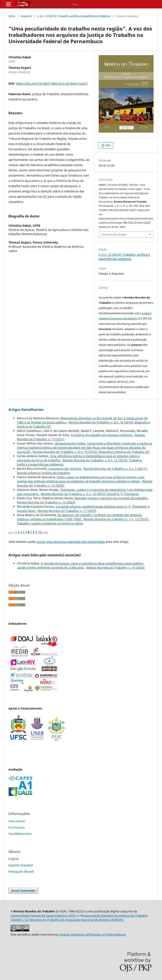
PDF (107, 145)
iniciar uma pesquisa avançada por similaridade (71, 542)
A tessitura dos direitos (65, 469)
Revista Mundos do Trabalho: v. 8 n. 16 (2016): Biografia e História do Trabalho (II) (91, 452)
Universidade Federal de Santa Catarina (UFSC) (44, 915)
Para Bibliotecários (20, 834)
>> (46, 532)
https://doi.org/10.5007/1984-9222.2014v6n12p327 (52, 83)
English (14, 859)
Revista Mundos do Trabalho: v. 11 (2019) (67, 511)
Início (12, 16)
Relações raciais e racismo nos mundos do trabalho (111, 498)
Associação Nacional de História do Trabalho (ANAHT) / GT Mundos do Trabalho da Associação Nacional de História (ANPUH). (79, 918)
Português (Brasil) (21, 871)
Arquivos (26, 16)
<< (10, 532)
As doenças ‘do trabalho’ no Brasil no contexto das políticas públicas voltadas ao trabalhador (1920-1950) (79, 517)
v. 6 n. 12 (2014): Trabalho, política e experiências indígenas (74, 16)
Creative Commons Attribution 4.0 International (92, 934)
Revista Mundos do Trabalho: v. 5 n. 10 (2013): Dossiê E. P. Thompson (90, 494)
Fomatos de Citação (114, 234)
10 (40, 532)
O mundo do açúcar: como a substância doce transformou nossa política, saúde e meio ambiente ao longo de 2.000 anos (80, 565)
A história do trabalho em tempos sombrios (102, 435)
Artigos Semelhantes (26, 410)
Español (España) (21, 865)
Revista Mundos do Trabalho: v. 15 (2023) (46, 502)
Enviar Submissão (23, 891)
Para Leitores (17, 821)
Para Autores (17, 827)
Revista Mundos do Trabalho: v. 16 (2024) (115, 568)
